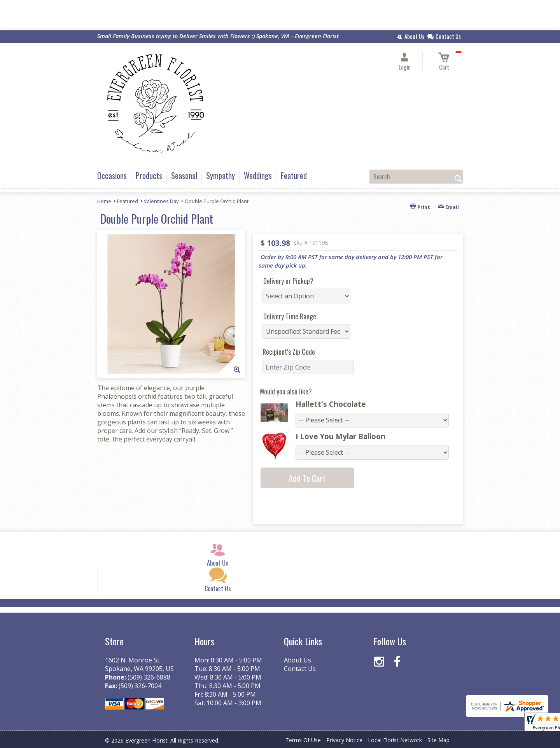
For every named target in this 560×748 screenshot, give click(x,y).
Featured (128, 201)
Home (104, 201)
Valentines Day (161, 201)
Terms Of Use (303, 740)
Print (420, 207)
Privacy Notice (344, 740)
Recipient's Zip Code (289, 352)
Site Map (438, 740)
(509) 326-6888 (149, 677)
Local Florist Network (395, 740)
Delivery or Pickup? (288, 281)
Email (448, 207)
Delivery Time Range (290, 316)
